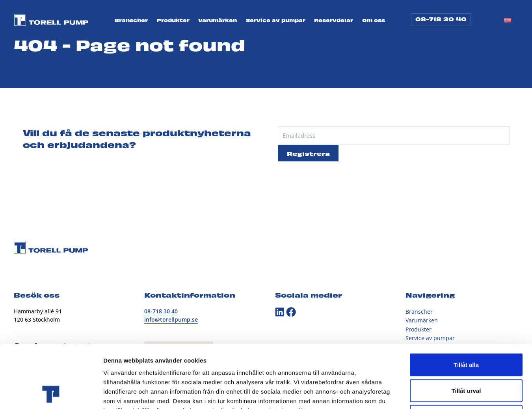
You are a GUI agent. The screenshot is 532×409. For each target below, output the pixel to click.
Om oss (374, 20)
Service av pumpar (276, 20)
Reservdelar (334, 20)
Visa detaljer (428, 393)
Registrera (308, 153)
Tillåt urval (466, 332)
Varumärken (218, 20)
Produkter (173, 20)
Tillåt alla (466, 306)
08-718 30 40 (441, 19)
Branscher (131, 20)
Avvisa (466, 357)
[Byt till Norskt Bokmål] (508, 20)
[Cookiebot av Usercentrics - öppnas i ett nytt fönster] (51, 394)
